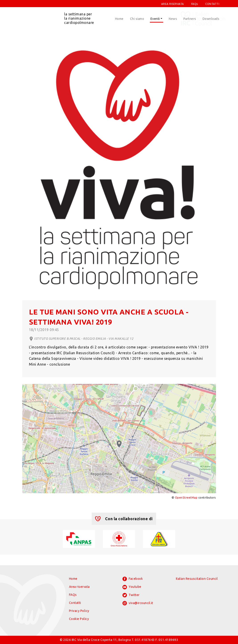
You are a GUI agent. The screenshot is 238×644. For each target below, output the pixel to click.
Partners (190, 19)
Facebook (133, 579)
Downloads (211, 19)
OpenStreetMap (186, 497)
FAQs (195, 4)
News (173, 19)
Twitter (131, 595)
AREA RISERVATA (173, 4)
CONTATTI (212, 4)
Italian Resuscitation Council (197, 579)
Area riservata (79, 587)
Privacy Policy (79, 611)
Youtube (132, 587)
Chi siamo (137, 19)
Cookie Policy (79, 619)
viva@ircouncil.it (138, 603)
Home (119, 19)
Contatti (75, 603)
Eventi (155, 19)
